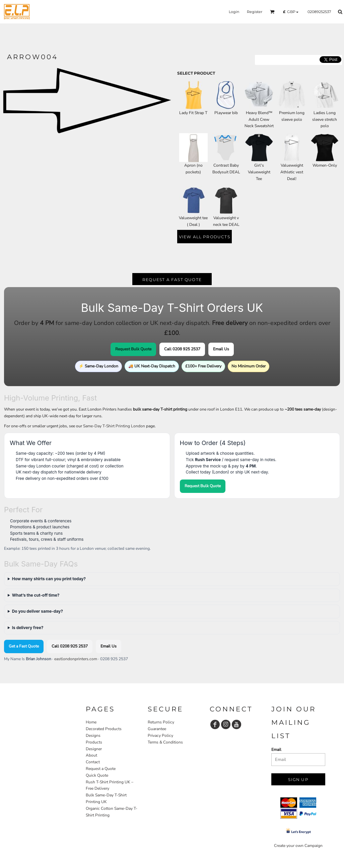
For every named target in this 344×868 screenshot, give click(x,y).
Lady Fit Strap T (193, 113)
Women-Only (325, 165)
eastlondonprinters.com (76, 659)
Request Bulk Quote (133, 349)
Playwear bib (226, 113)
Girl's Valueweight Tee (259, 172)
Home (91, 722)
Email (276, 750)
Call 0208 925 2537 (182, 349)
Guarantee (157, 729)
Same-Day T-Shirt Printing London (114, 426)
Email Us (221, 349)
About (91, 755)
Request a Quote (101, 769)
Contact (93, 762)
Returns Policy (161, 722)
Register (255, 12)
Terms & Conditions (165, 742)
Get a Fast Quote (24, 646)
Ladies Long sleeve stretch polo (325, 119)
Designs (93, 735)
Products (94, 742)
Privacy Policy (160, 735)
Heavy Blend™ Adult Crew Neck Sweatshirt (259, 119)
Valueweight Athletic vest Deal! (292, 172)
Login (234, 12)
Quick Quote (97, 775)
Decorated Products (104, 729)
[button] (272, 12)
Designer (94, 749)
